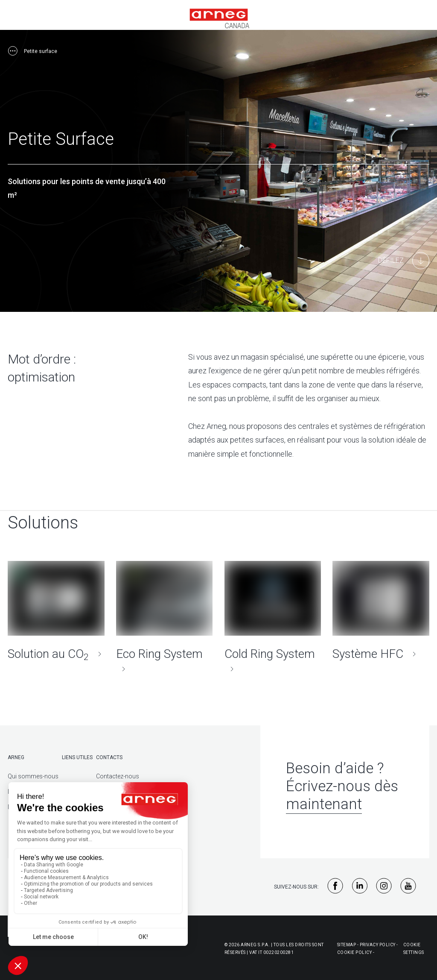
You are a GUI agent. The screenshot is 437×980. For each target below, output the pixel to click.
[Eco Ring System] (165, 618)
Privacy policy (378, 943)
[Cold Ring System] (273, 618)
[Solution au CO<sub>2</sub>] (56, 610)
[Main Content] (404, 261)
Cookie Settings (414, 946)
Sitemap (347, 943)
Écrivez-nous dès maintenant (342, 793)
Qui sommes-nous (33, 774)
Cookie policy (355, 950)
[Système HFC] (381, 610)
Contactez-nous (118, 774)
